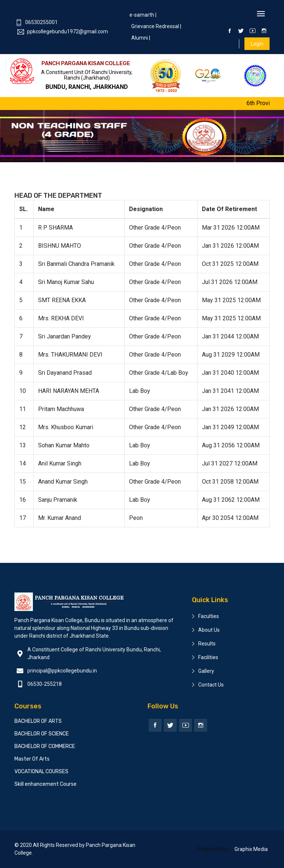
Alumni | (141, 38)
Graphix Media (251, 849)
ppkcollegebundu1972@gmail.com (63, 31)
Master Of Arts (32, 759)
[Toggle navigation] (261, 14)
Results (207, 644)
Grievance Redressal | (156, 26)
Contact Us (211, 685)
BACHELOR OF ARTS (38, 721)
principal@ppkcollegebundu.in (62, 671)
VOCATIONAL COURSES (41, 772)
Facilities (208, 657)
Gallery (206, 671)
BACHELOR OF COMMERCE (45, 746)
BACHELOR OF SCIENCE (42, 734)
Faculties (209, 616)
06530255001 (37, 22)
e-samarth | (143, 15)
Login (257, 44)
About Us (209, 630)
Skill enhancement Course (45, 784)
